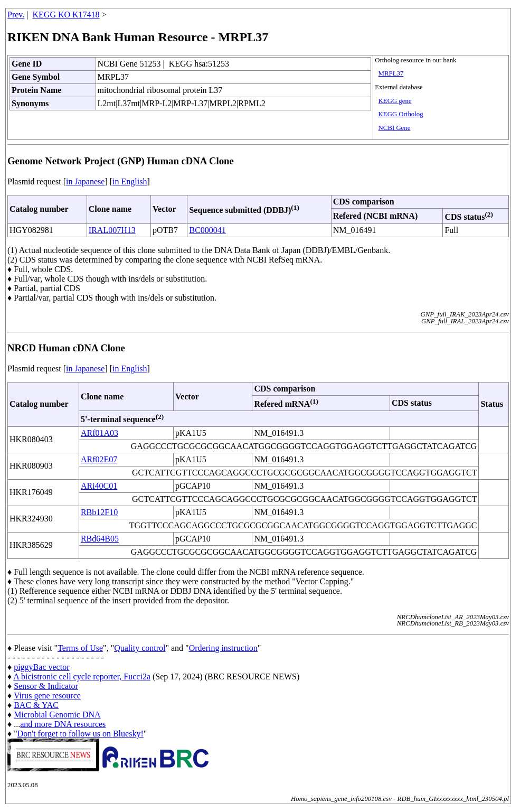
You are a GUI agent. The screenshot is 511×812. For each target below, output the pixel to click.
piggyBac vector (41, 667)
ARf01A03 (100, 433)
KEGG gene (395, 101)
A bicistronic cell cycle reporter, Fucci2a (82, 676)
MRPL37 (391, 73)
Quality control (140, 648)
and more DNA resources (63, 724)
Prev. (16, 15)
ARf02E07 (99, 459)
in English (130, 181)
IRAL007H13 (112, 230)
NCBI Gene (395, 128)
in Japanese (85, 181)
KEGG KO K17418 (66, 15)
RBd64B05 (100, 539)
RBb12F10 (99, 512)
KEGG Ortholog (401, 114)
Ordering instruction (223, 648)
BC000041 (207, 230)
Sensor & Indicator (46, 686)
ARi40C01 (99, 486)
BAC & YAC (36, 705)
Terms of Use (80, 648)
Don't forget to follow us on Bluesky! (81, 734)
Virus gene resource (47, 696)
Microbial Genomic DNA (57, 715)
